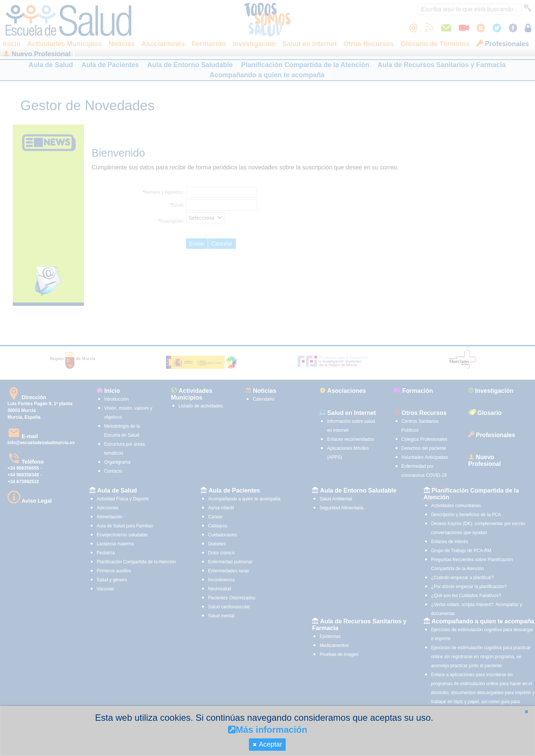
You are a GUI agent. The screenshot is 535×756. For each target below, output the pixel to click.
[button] (526, 712)
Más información (268, 730)
